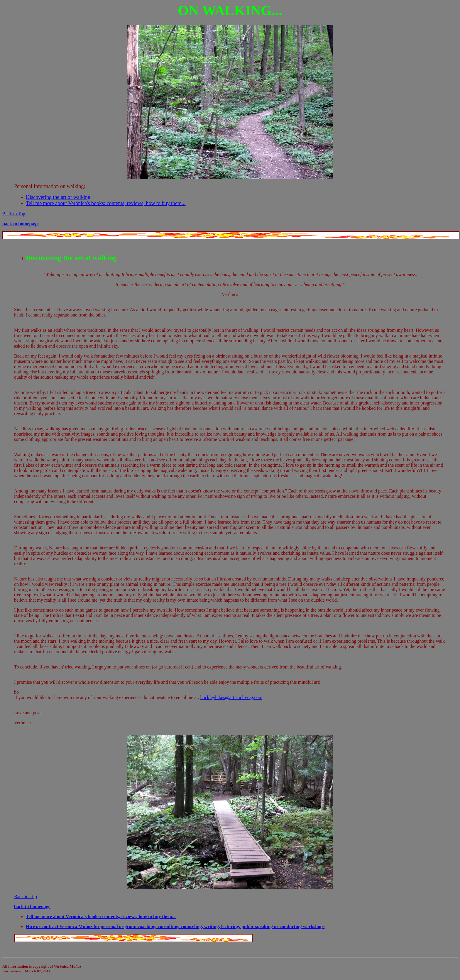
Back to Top (14, 214)
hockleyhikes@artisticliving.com (231, 697)
